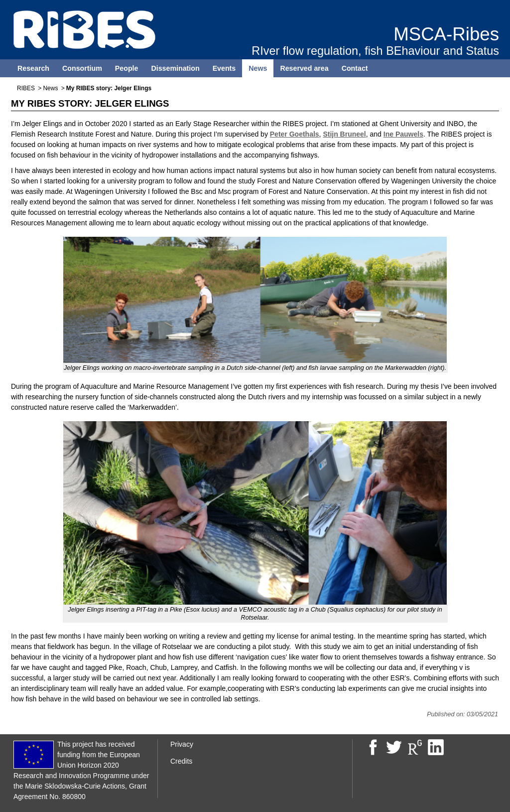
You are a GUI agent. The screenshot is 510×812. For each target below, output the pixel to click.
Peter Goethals (295, 134)
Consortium (82, 68)
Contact (355, 68)
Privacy (182, 744)
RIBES (26, 88)
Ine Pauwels (403, 134)
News (258, 68)
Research (33, 68)
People (127, 68)
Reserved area (304, 68)
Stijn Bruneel (344, 134)
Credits (181, 761)
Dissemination (175, 68)
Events (224, 68)
